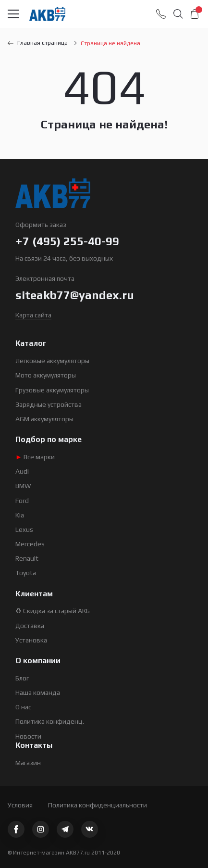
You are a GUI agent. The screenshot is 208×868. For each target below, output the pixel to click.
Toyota (26, 573)
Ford (22, 501)
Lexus (24, 529)
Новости (28, 736)
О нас (23, 707)
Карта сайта (33, 315)
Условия (20, 805)
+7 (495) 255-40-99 (67, 241)
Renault (27, 558)
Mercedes (30, 544)
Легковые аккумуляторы (52, 361)
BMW (23, 486)
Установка (31, 640)
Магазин (28, 763)
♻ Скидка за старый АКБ (53, 611)
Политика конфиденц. (50, 721)
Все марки (35, 457)
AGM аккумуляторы (44, 419)
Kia (20, 515)
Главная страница (38, 43)
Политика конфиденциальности (98, 805)
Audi (22, 471)
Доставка (30, 626)
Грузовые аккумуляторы (52, 390)
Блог (22, 678)
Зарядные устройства (49, 404)
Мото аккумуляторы (46, 375)
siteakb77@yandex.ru (75, 295)
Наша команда (38, 692)
